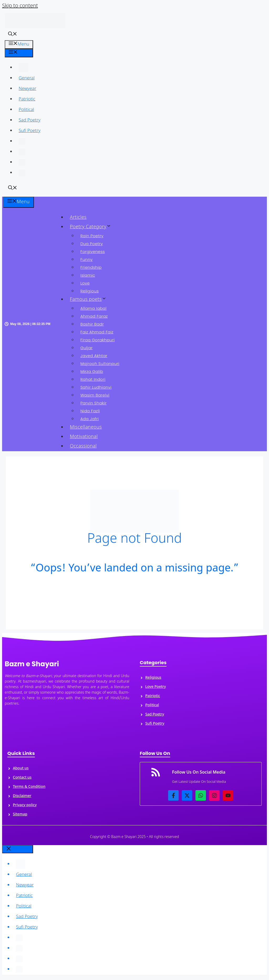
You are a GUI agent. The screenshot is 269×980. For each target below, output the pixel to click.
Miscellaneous (86, 427)
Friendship (91, 267)
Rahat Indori (93, 379)
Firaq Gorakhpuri (98, 340)
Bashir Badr (92, 324)
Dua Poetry (92, 244)
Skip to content (20, 6)
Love (85, 283)
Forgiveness (93, 252)
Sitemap (20, 814)
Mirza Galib (92, 371)
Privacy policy (25, 805)
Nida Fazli (90, 411)
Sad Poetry (30, 120)
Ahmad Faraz (94, 316)
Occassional (83, 446)
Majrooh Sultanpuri (100, 364)
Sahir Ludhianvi (96, 387)
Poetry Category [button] (92, 227)
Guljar (87, 348)
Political (26, 110)
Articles (78, 218)
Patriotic (27, 99)
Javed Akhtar (94, 356)
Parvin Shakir (94, 403)
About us (21, 768)
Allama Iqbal (94, 308)
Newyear (27, 89)
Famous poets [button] (90, 300)
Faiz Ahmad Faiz (97, 332)
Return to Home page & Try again (134, 596)
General (27, 78)
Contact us (22, 778)
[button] (13, 35)
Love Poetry (156, 687)
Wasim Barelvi (95, 395)
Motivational (84, 437)
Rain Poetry (92, 236)
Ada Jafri (90, 419)
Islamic (88, 275)
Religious (90, 291)
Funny (87, 259)
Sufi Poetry (30, 131)
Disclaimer (22, 796)
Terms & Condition (29, 787)
